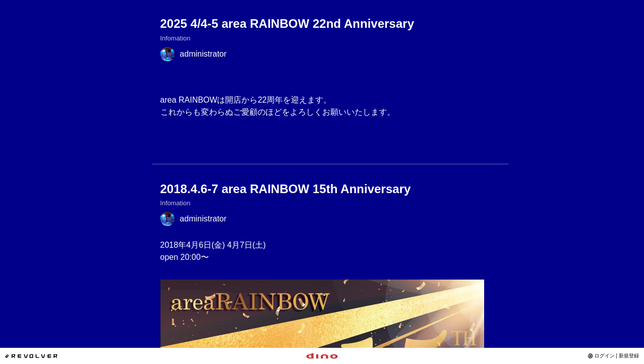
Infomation (176, 38)
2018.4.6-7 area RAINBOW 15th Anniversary (286, 189)
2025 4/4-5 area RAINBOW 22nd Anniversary (287, 24)
